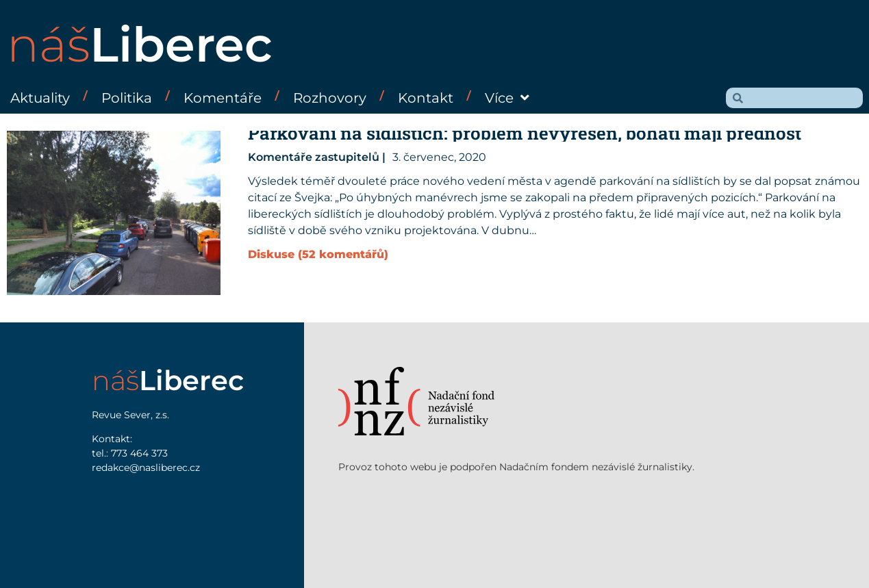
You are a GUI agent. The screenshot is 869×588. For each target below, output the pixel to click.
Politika (127, 98)
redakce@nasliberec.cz (146, 468)
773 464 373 (139, 453)
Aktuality (40, 98)
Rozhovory (330, 98)
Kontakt (426, 98)
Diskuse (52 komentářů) (318, 254)
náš (140, 44)
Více (507, 98)
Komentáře (223, 98)
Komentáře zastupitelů (314, 157)
